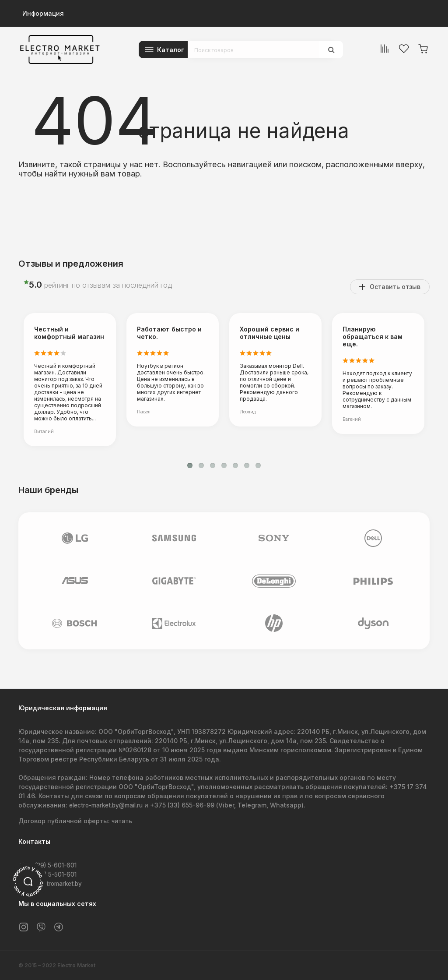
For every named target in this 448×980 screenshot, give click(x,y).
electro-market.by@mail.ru (110, 806)
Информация (43, 13)
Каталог (171, 50)
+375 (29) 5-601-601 (49, 865)
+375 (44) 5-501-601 (50, 874)
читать (122, 821)
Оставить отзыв (395, 287)
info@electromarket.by (53, 883)
